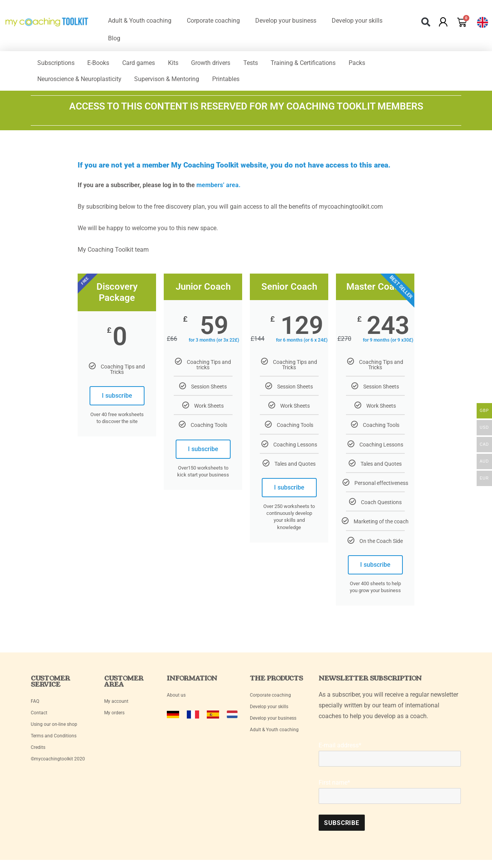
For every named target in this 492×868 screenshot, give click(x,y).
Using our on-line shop (54, 728)
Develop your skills (357, 21)
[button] (426, 22)
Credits (38, 751)
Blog (114, 38)
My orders (114, 716)
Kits (182, 64)
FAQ (35, 705)
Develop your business (286, 21)
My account (117, 705)
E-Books (102, 64)
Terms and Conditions (54, 739)
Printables (232, 81)
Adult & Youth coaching (140, 21)
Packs (375, 64)
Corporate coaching (213, 21)
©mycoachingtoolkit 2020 (58, 762)
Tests (264, 64)
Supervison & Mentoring (170, 81)
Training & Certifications (319, 64)
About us (176, 699)
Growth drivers (222, 64)
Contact (39, 716)
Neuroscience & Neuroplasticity (81, 81)
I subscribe (117, 399)
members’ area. (219, 188)
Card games (145, 64)
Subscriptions (57, 64)
